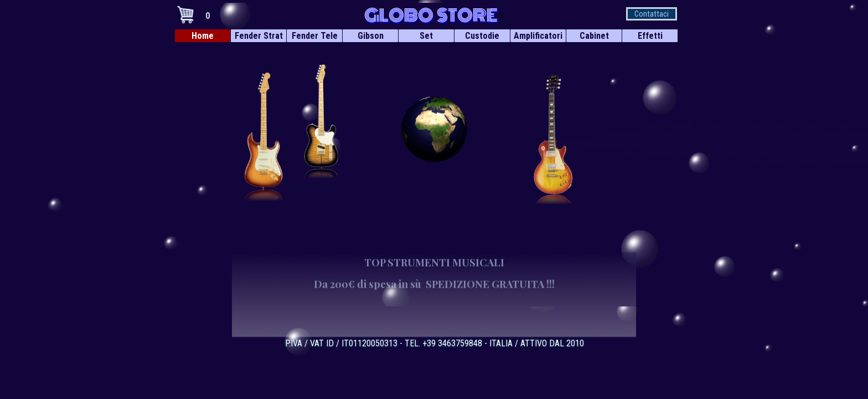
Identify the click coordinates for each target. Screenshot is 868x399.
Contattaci (652, 14)
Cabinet (594, 36)
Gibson (371, 36)
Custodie (482, 36)
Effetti (650, 36)
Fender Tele (315, 36)
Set (426, 36)
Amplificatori (538, 36)
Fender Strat (259, 36)
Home (203, 36)
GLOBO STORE (431, 16)
